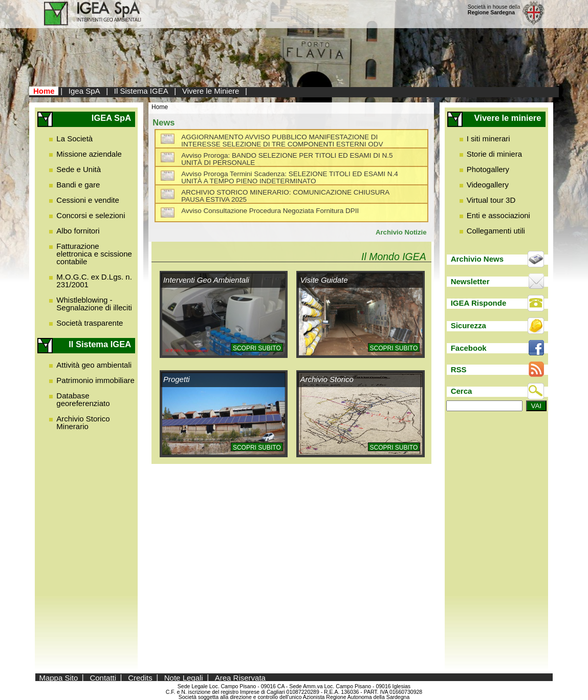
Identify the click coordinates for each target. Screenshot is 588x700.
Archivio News (477, 259)
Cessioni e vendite (88, 200)
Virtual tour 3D (491, 200)
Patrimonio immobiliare (95, 380)
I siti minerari (488, 139)
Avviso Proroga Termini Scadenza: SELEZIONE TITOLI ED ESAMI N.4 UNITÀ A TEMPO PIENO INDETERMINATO (290, 177)
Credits (140, 677)
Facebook (469, 348)
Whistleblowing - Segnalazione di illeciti (94, 304)
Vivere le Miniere (211, 91)
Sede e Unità (79, 169)
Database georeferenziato (83, 399)
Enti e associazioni (498, 215)
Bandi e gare (78, 185)
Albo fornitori (78, 231)
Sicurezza (469, 325)
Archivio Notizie (401, 232)
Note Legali (184, 677)
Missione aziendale (89, 154)
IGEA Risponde (479, 303)
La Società (74, 139)
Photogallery (488, 169)
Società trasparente (90, 323)
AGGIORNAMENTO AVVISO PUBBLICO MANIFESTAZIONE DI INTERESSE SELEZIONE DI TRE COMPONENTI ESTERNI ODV (282, 141)
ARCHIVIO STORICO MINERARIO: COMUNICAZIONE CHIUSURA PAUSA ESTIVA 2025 (285, 196)
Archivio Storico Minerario (83, 422)
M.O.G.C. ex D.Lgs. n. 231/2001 (94, 281)
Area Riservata (240, 677)
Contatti (103, 677)
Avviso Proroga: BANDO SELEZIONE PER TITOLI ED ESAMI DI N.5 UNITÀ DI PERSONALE (287, 159)
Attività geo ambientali (94, 365)
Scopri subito (257, 348)
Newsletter (470, 281)
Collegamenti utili (496, 231)
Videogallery (488, 185)
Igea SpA (84, 91)
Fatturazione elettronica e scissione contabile (94, 254)
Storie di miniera (494, 154)
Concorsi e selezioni (91, 215)
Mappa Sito (58, 677)
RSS (459, 369)
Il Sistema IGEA (141, 91)
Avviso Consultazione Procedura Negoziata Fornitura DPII (270, 211)
